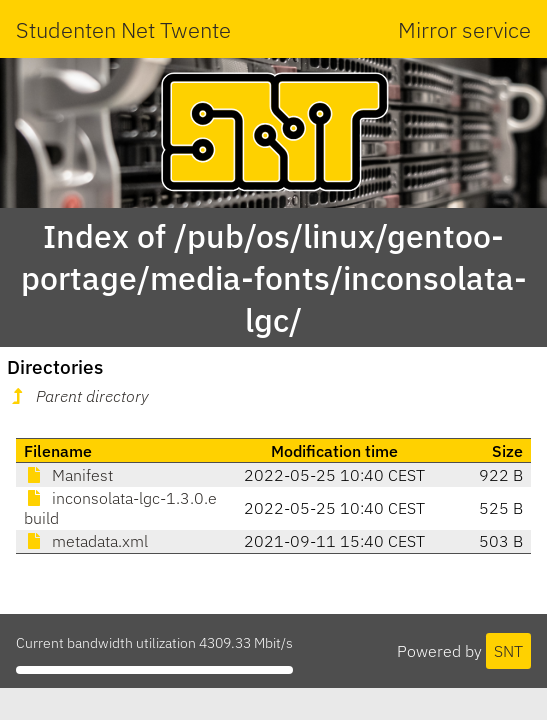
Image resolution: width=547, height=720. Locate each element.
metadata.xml (86, 541)
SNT (508, 651)
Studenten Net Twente (123, 29)
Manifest (68, 475)
